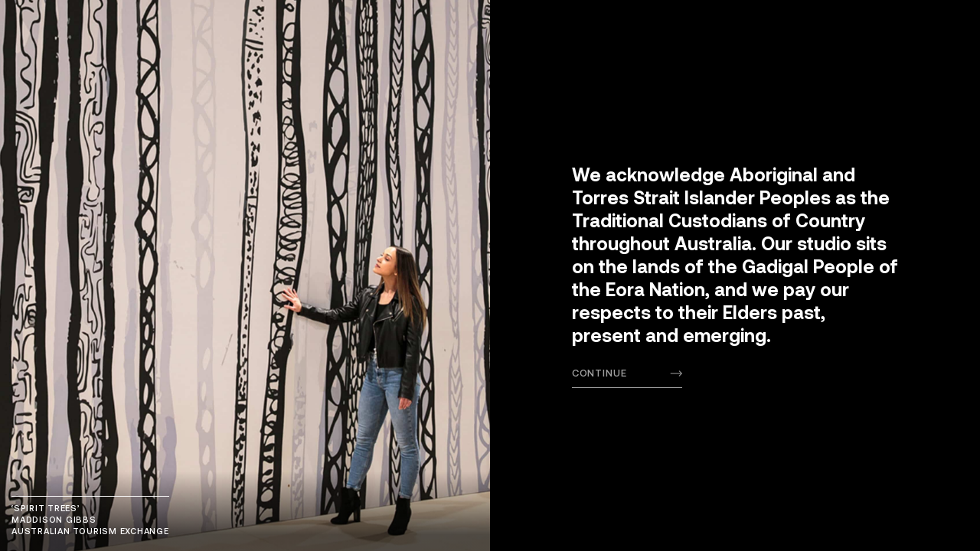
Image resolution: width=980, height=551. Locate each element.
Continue (599, 373)
